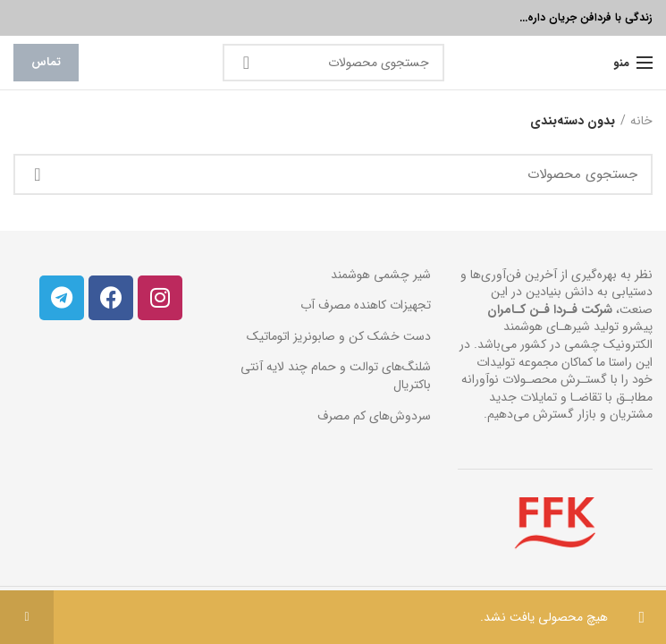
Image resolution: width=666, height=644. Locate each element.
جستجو (247, 63)
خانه (641, 122)
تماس (46, 62)
